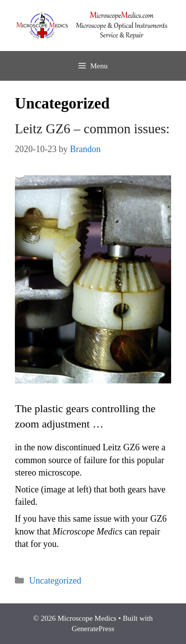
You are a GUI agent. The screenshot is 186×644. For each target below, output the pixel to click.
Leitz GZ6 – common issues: (92, 129)
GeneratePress (93, 629)
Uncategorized (55, 581)
